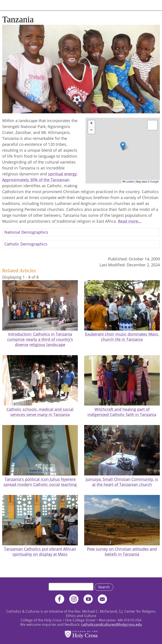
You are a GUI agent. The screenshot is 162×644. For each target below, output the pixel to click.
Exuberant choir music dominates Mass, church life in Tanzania (122, 337)
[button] (123, 146)
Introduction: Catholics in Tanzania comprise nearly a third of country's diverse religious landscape (40, 339)
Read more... (130, 221)
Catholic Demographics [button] (26, 244)
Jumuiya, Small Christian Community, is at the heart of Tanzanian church (122, 482)
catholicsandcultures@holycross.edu (112, 624)
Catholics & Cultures (23, 5)
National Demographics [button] (26, 232)
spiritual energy (62, 174)
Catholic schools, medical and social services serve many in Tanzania (40, 412)
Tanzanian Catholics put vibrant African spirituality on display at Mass (40, 551)
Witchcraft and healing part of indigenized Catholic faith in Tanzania (122, 412)
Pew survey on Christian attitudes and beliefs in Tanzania (122, 551)
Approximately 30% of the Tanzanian (36, 180)
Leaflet (128, 182)
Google (154, 182)
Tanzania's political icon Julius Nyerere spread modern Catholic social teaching (40, 482)
